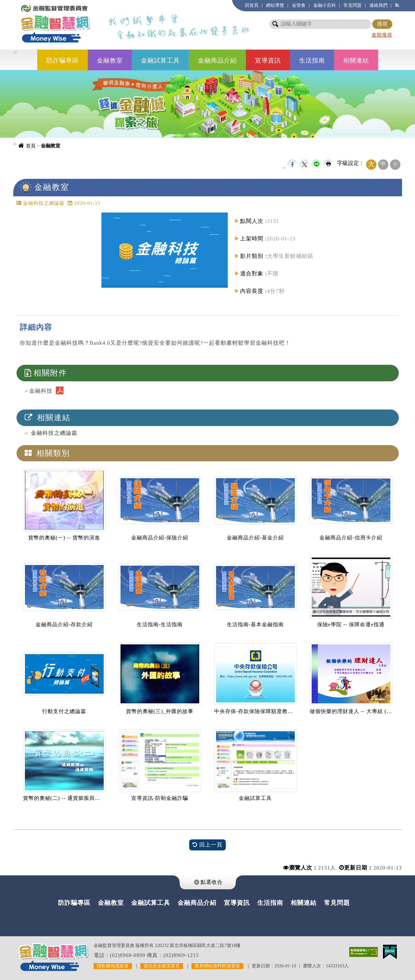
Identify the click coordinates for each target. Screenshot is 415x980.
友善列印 (329, 165)
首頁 (31, 146)
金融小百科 (325, 5)
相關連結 (356, 60)
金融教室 (110, 60)
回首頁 (252, 5)
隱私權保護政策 (113, 966)
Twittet (305, 165)
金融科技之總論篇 (54, 433)
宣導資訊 (268, 60)
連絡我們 (378, 5)
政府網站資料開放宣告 (217, 966)
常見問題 (352, 5)
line (317, 165)
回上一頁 (207, 845)
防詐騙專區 (63, 60)
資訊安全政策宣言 (162, 966)
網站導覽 (275, 5)
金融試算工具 (160, 60)
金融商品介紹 (217, 60)
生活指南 (312, 60)
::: (15, 52)
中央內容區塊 (31, 200)
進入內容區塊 (17, 3)
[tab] (208, 882)
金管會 (299, 5)
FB (293, 165)
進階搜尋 (382, 35)
